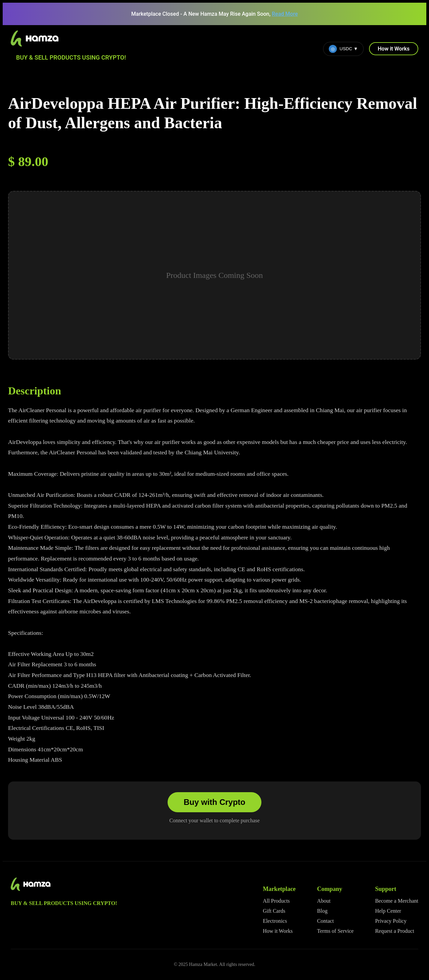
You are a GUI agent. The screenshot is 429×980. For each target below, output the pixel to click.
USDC (343, 49)
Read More (285, 14)
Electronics (275, 921)
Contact (325, 921)
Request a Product (394, 931)
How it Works (394, 49)
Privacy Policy (391, 921)
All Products (276, 901)
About (324, 901)
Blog (322, 911)
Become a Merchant (397, 901)
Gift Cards (274, 911)
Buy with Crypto (214, 802)
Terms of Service (335, 931)
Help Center (388, 911)
